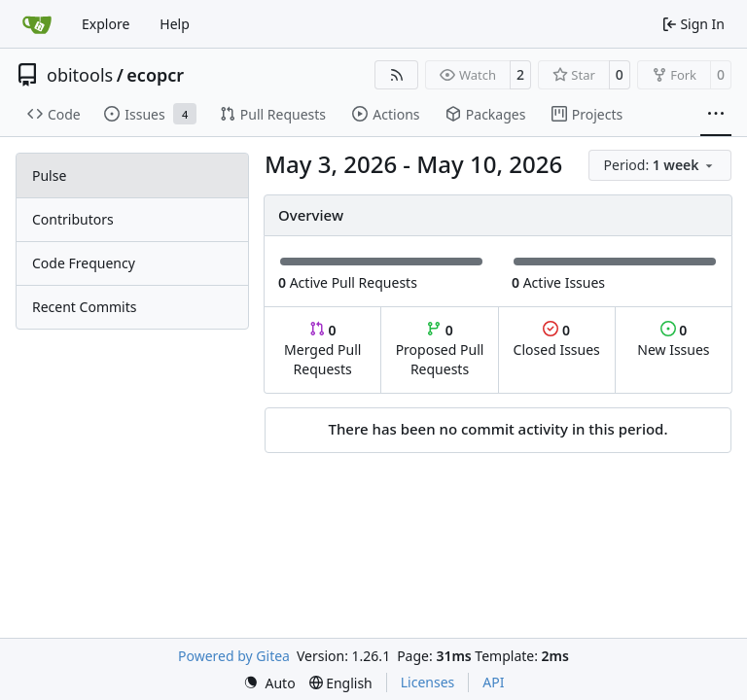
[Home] (37, 24)
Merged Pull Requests (322, 350)
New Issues (673, 340)
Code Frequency (84, 263)
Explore (106, 24)
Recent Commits (84, 307)
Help (175, 24)
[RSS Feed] (397, 75)
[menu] (660, 165)
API (493, 682)
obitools (80, 75)
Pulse (49, 175)
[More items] (716, 115)
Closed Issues (557, 340)
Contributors (73, 219)
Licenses (428, 682)
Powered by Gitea (234, 656)
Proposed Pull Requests (440, 350)
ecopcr (155, 75)
